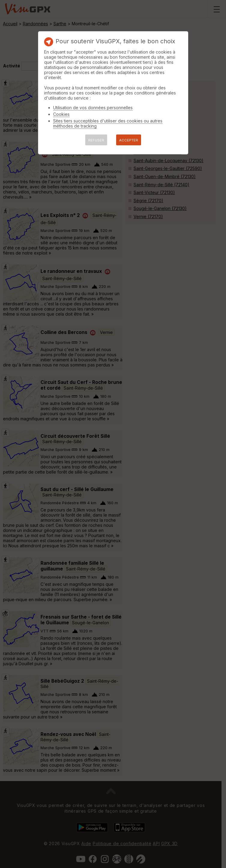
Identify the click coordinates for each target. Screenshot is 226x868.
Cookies (61, 114)
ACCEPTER (129, 140)
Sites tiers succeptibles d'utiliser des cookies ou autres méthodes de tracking (108, 123)
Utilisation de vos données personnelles (93, 108)
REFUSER (96, 140)
